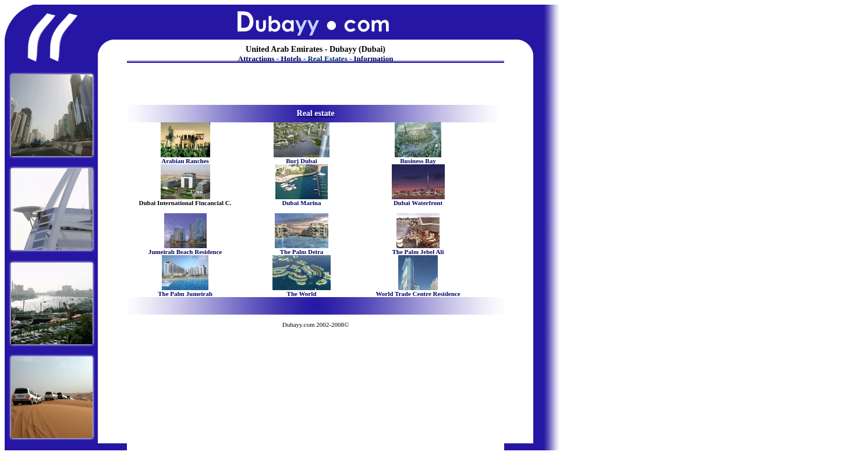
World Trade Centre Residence (418, 294)
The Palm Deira (302, 252)
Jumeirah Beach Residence (185, 252)
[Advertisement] (314, 86)
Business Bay (418, 161)
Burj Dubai (302, 161)
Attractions (256, 59)
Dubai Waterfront (418, 203)
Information (374, 59)
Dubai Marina (302, 203)
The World (302, 294)
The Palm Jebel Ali (418, 252)
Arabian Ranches (185, 161)
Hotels (291, 59)
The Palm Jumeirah (185, 294)
